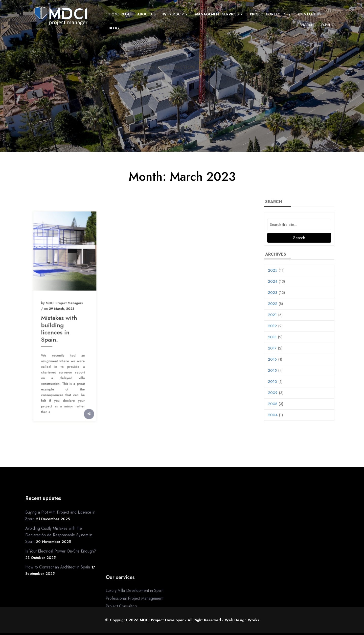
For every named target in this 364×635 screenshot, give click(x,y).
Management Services (217, 14)
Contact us (310, 14)
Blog (114, 28)
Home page (119, 14)
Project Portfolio (268, 14)
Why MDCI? (173, 14)
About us (146, 14)
